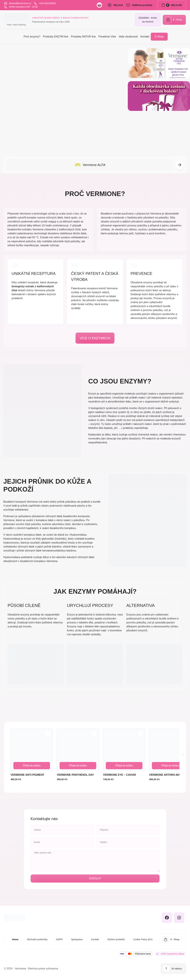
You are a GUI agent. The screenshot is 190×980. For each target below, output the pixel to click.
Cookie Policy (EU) (143, 939)
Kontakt (145, 37)
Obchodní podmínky (36, 939)
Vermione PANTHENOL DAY (75, 775)
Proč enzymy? (32, 37)
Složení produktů (116, 939)
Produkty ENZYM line (56, 37)
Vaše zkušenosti (128, 37)
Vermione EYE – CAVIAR (120, 775)
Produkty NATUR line (83, 37)
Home (14, 939)
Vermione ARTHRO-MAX (165, 775)
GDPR (58, 939)
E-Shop (159, 37)
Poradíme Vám (107, 37)
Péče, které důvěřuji (16, 25)
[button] (179, 165)
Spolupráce (76, 939)
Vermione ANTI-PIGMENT (27, 775)
